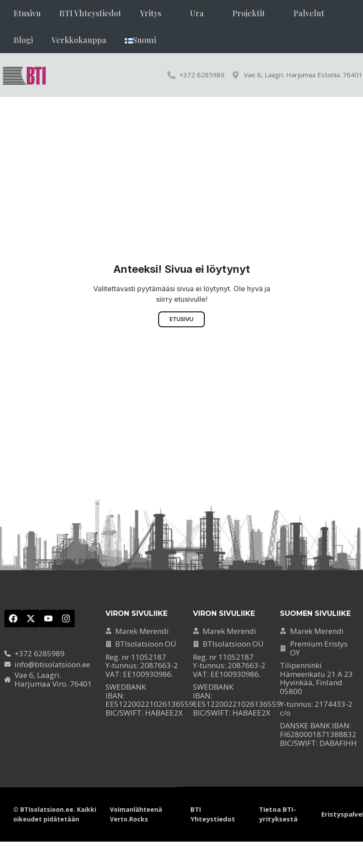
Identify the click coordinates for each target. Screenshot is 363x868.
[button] (156, 13)
